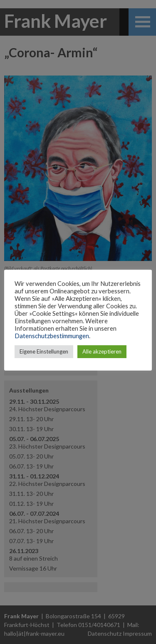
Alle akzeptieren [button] (102, 351)
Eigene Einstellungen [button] (44, 351)
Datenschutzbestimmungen (52, 336)
